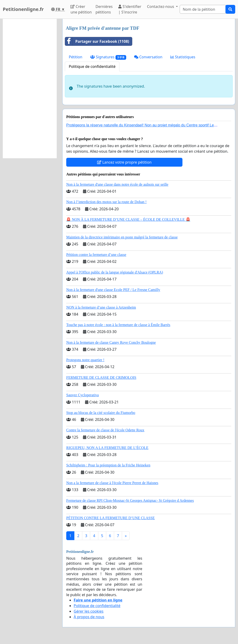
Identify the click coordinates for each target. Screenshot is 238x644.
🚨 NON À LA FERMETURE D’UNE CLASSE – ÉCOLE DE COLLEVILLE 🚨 (128, 220)
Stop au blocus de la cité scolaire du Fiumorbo (101, 413)
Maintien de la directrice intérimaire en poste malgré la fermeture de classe (122, 237)
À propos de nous (89, 617)
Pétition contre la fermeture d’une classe (96, 255)
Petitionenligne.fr (23, 9)
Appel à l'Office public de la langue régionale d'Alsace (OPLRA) (115, 272)
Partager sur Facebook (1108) (97, 41)
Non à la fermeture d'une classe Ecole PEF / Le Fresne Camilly (113, 290)
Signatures (108, 57)
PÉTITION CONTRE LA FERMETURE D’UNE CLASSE (111, 518)
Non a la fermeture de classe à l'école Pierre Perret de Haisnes (112, 483)
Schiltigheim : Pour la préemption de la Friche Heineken (108, 465)
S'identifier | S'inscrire (130, 9)
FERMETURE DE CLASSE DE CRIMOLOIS (101, 378)
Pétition (76, 57)
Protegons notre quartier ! (85, 360)
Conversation (148, 57)
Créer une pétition (81, 9)
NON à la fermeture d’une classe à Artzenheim (101, 307)
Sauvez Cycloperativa (83, 395)
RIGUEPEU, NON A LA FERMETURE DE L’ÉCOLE (107, 448)
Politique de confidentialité (92, 66)
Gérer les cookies (89, 611)
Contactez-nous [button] (161, 7)
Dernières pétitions (104, 9)
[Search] (203, 9)
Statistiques (183, 57)
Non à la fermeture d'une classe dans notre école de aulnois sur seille (117, 184)
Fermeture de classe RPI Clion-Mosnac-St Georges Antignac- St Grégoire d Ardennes (130, 500)
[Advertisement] (30, 89)
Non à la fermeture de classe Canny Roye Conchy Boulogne (111, 342)
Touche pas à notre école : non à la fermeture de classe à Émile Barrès (118, 325)
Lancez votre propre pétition (124, 162)
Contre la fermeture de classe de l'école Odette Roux (105, 430)
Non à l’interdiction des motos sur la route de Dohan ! (106, 202)
